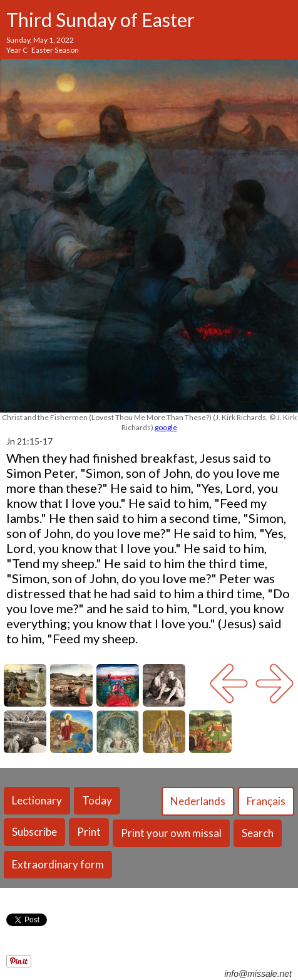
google (166, 427)
